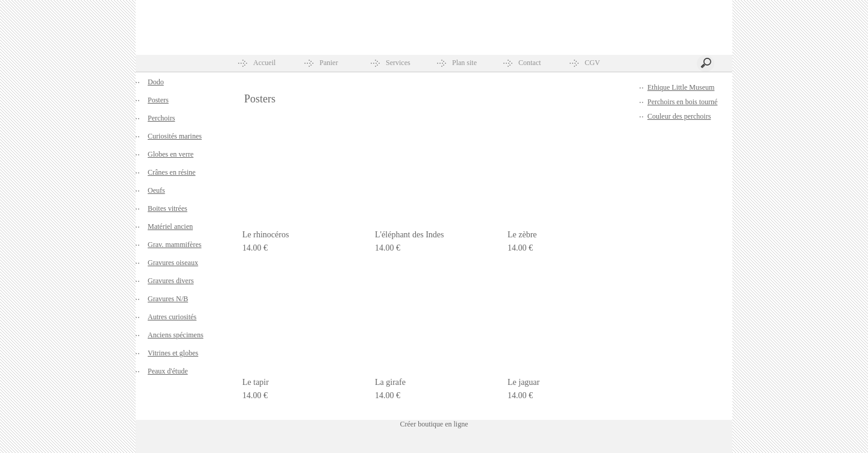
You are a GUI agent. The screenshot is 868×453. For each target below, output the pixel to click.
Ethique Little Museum (681, 87)
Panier (329, 63)
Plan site (464, 63)
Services (398, 63)
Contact (530, 63)
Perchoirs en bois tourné (682, 102)
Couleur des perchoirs (679, 116)
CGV (592, 63)
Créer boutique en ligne (434, 424)
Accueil (264, 63)
